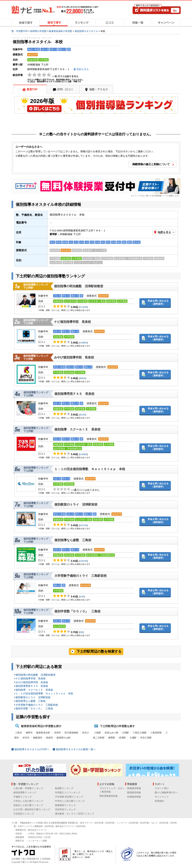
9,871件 (83, 525)
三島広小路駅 (140, 733)
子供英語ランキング (24, 814)
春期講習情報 (134, 788)
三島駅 (97, 733)
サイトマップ (162, 797)
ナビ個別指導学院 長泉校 (72, 322)
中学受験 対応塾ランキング (69, 797)
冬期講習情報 (134, 797)
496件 (82, 378)
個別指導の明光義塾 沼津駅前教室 (79, 286)
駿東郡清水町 (43, 733)
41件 (82, 597)
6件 (81, 632)
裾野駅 (112, 738)
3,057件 (83, 561)
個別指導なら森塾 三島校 (73, 540)
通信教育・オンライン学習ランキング (75, 814)
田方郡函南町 (71, 733)
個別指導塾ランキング (25, 793)
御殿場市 (38, 738)
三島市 (19, 733)
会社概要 (16, 859)
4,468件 (83, 343)
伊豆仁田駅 (146, 738)
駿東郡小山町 (64, 738)
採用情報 (46, 859)
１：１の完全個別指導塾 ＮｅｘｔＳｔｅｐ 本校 (90, 469)
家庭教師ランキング (65, 805)
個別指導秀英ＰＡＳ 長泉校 (74, 394)
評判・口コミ (65, 89)
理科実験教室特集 (109, 796)
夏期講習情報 (134, 793)
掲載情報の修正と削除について (151, 164)
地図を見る (164, 232)
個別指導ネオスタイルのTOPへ (32, 749)
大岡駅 (126, 733)
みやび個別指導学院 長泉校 (74, 357)
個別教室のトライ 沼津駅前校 (76, 504)
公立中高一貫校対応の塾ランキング (32, 809)
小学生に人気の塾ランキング (28, 801)
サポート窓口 (162, 788)
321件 (82, 415)
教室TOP (32, 89)
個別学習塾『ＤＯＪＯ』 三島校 (77, 611)
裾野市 (29, 733)
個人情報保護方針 (31, 859)
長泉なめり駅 (111, 733)
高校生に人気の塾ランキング (28, 805)
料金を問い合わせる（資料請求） (158, 302)
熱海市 (50, 738)
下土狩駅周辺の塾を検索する (99, 651)
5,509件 (83, 454)
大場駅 (133, 738)
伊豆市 (26, 738)
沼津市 (57, 733)
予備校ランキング (22, 797)
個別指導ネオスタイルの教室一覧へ (76, 749)
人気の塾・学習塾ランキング (28, 788)
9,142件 (83, 307)
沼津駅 (122, 738)
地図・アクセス (99, 89)
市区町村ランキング (65, 809)
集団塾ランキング (64, 788)
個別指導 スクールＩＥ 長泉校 (77, 429)
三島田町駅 (156, 733)
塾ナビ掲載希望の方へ (166, 793)
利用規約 (159, 801)
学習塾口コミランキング (68, 793)
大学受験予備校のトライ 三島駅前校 (81, 576)
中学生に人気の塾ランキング (70, 801)
